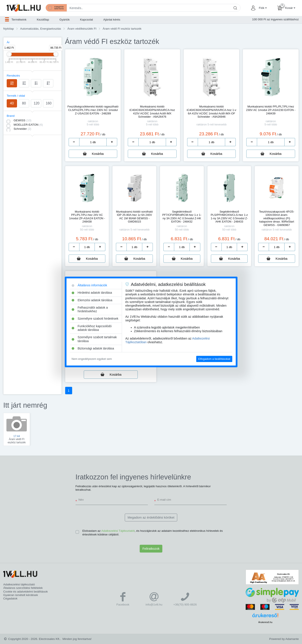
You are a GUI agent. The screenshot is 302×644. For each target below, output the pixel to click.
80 (24, 103)
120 (37, 103)
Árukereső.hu (265, 622)
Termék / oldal (16, 96)
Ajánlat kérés (112, 20)
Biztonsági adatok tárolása (93, 348)
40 (12, 103)
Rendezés (13, 76)
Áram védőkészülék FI (82, 29)
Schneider (22, 129)
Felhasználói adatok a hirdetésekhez (90, 309)
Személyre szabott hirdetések (95, 319)
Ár (8, 42)
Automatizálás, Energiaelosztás (41, 29)
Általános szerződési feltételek (23, 588)
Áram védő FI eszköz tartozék (122, 29)
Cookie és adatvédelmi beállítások (25, 592)
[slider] (9, 54)
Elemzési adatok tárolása (92, 300)
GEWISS (22, 120)
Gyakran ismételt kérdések (21, 595)
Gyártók (65, 20)
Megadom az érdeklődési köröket (151, 517)
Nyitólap (9, 29)
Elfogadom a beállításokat (214, 359)
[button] (262, 8)
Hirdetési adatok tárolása (92, 293)
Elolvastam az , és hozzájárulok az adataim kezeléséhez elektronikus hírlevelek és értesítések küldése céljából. (153, 533)
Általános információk (89, 285)
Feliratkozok (151, 549)
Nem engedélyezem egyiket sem (92, 359)
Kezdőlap (43, 20)
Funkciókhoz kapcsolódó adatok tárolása (92, 328)
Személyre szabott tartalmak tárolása (94, 339)
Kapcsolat (87, 20)
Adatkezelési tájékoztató (19, 584)
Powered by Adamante (284, 639)
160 (49, 103)
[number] (93, 142)
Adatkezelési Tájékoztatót (118, 531)
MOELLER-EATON (28, 125)
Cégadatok (10, 598)
